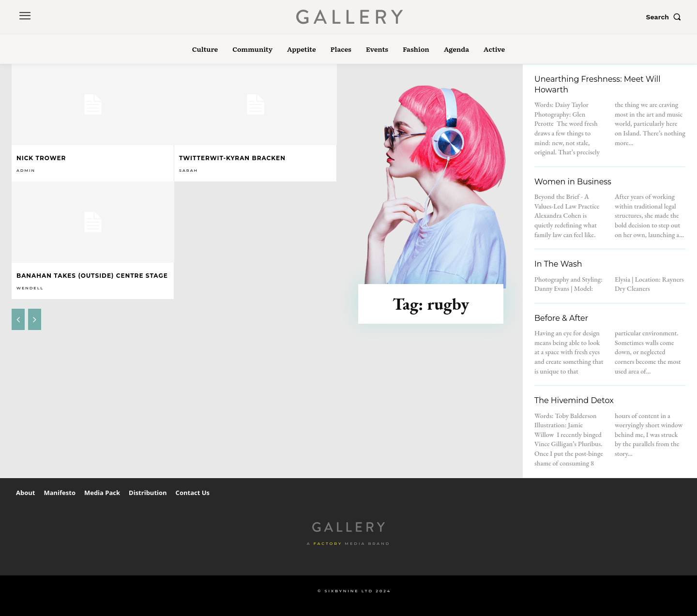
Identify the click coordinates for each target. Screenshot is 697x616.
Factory (328, 543)
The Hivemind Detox (574, 400)
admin (26, 170)
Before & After (561, 318)
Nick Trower (41, 158)
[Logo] (350, 17)
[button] (666, 17)
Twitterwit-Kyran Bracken (232, 158)
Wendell (30, 288)
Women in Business (573, 182)
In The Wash (558, 264)
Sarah (189, 170)
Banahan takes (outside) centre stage (92, 276)
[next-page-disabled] (35, 319)
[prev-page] (18, 319)
